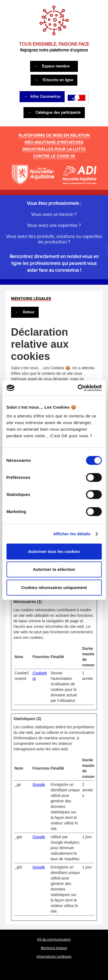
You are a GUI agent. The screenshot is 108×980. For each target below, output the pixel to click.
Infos (42, 97)
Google (39, 784)
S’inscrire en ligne (54, 80)
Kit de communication (54, 940)
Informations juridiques (54, 957)
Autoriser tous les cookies (54, 551)
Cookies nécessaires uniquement (54, 587)
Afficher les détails (72, 534)
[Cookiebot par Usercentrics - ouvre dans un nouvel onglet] (78, 388)
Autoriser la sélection (54, 569)
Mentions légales (54, 948)
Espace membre (52, 66)
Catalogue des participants (54, 112)
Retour (25, 312)
